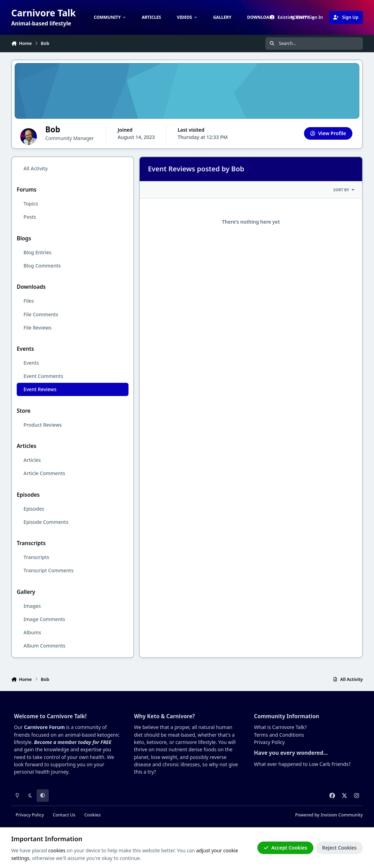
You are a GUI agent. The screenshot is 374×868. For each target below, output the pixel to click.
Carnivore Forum (44, 727)
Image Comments (45, 619)
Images (32, 606)
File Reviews (38, 328)
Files (29, 301)
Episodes (34, 509)
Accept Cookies (286, 848)
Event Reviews (40, 389)
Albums (32, 632)
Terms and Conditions (279, 735)
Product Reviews (43, 425)
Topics (31, 204)
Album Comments (45, 646)
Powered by (329, 815)
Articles (32, 460)
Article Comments (45, 473)
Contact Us (64, 815)
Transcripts (37, 557)
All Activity (36, 168)
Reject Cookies (339, 848)
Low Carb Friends (329, 764)
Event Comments (44, 376)
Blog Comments (42, 266)
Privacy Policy (269, 742)
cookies (57, 850)
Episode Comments (46, 522)
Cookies (92, 815)
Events (31, 363)
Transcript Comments (49, 570)
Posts (30, 217)
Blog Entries (38, 252)
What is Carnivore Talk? (280, 727)
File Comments (41, 314)
